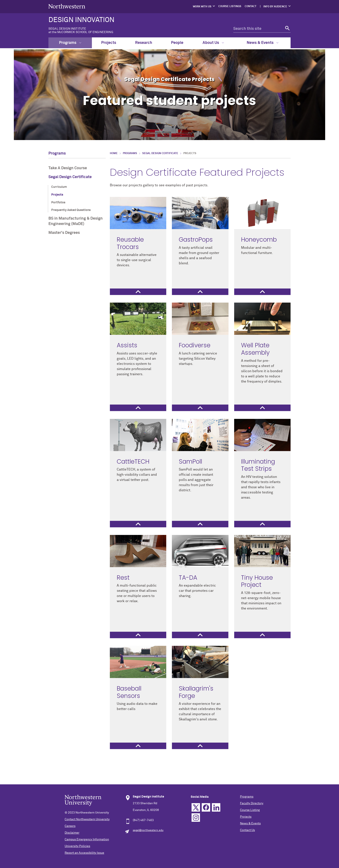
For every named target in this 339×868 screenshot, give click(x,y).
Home (114, 153)
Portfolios (58, 203)
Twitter (196, 807)
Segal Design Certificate (70, 177)
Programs (70, 43)
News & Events (263, 43)
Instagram (196, 818)
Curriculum (59, 187)
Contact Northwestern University (87, 819)
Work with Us (202, 7)
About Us (213, 43)
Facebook (206, 807)
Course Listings (230, 6)
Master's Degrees (64, 233)
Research (144, 43)
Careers (70, 826)
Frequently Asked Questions (71, 210)
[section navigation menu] (77, 194)
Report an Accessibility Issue (84, 853)
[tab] (138, 292)
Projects (109, 43)
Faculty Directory (252, 803)
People (177, 43)
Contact (251, 6)
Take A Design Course (68, 168)
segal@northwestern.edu (148, 830)
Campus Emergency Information (87, 839)
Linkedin (216, 807)
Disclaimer (72, 833)
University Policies (77, 846)
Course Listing (250, 810)
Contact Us (247, 830)
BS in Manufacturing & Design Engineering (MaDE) (76, 221)
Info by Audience (275, 7)
